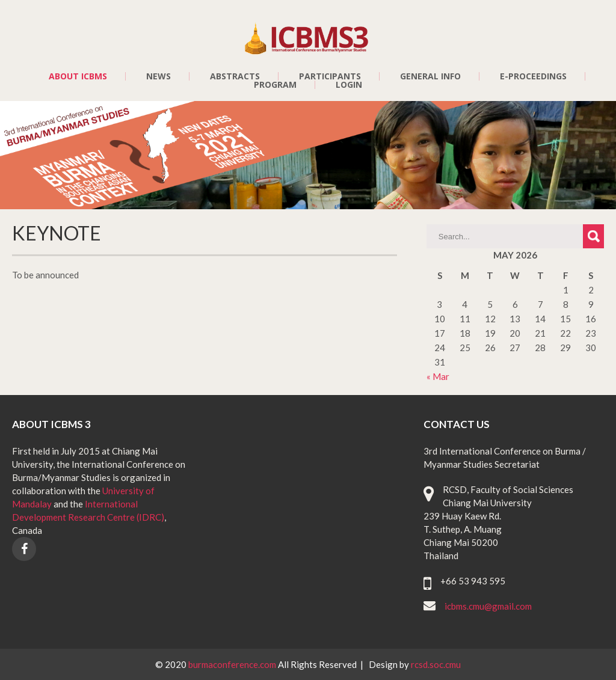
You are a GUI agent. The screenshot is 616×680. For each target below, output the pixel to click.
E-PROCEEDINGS (533, 76)
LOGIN (349, 85)
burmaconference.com (233, 664)
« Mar (438, 376)
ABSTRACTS (235, 76)
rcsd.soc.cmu (436, 664)
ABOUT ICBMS (78, 76)
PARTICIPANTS (330, 76)
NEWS (159, 76)
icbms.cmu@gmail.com (488, 606)
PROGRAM (275, 85)
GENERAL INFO (430, 76)
